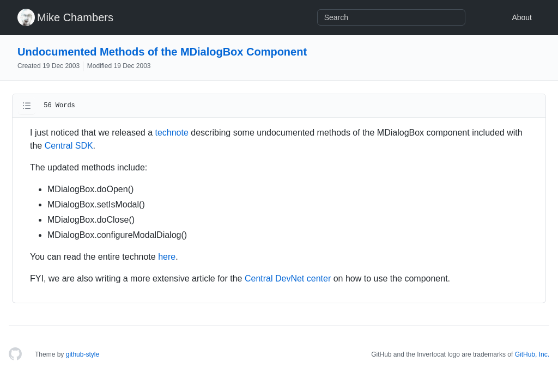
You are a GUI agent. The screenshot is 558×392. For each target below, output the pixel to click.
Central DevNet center (288, 278)
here (167, 257)
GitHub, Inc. (532, 354)
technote (171, 133)
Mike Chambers (75, 17)
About (522, 17)
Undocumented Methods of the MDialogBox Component (162, 52)
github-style (83, 354)
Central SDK (69, 146)
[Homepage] (15, 354)
